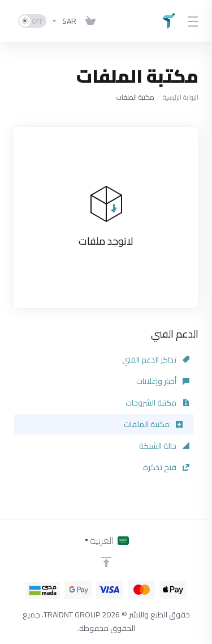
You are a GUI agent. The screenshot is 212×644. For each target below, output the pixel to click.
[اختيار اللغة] (106, 540)
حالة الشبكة (164, 446)
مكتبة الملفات (153, 424)
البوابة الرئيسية (181, 97)
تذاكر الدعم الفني (156, 360)
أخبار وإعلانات (163, 381)
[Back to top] (106, 562)
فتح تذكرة (166, 467)
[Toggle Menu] (194, 21)
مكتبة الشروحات (157, 403)
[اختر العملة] (64, 21)
